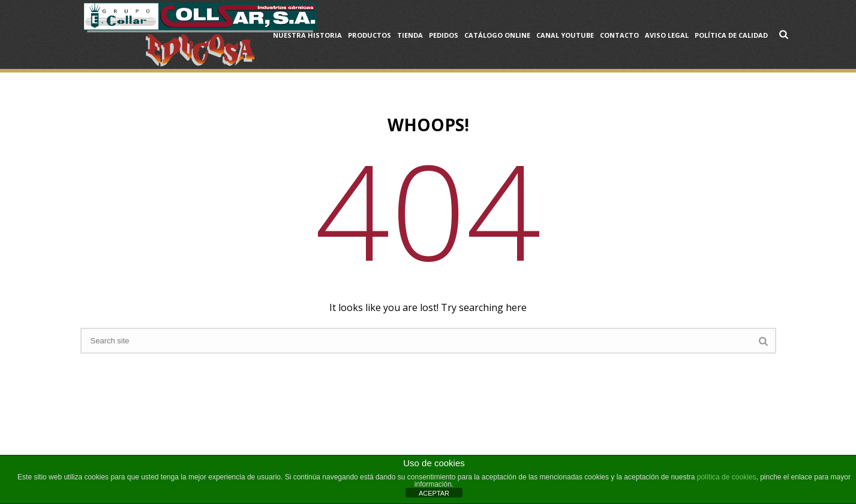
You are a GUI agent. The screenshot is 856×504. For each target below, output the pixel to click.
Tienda (410, 35)
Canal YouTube (565, 35)
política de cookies (727, 477)
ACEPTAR (434, 493)
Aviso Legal (667, 35)
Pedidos (444, 35)
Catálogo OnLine (497, 35)
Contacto (619, 35)
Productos (370, 35)
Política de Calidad (731, 35)
